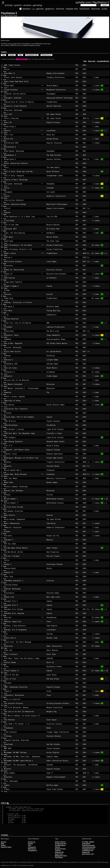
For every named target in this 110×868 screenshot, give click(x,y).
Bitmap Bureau (60, 139)
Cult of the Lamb (22, 225)
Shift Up (60, 662)
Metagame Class (61, 856)
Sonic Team (60, 654)
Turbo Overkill (22, 732)
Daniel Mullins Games (60, 405)
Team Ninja (60, 523)
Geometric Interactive (60, 196)
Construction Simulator (22, 200)
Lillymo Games (60, 360)
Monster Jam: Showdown (22, 491)
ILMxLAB (60, 658)
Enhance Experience (60, 454)
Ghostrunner (22, 331)
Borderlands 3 (22, 159)
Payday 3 (22, 564)
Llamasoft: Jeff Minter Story (22, 450)
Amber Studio (60, 548)
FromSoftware (60, 102)
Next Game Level (60, 597)
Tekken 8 (22, 691)
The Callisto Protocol (22, 703)
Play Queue (59, 857)
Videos (3, 845)
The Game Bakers (60, 167)
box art (92, 61)
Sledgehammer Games (60, 176)
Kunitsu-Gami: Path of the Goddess (22, 417)
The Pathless (22, 720)
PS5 (78, 65)
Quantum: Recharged (22, 589)
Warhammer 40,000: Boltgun (22, 752)
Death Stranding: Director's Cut (22, 249)
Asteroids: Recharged (22, 110)
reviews (27, 5)
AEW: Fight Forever (22, 65)
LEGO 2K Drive (22, 421)
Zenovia (60, 515)
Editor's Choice (60, 842)
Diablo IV (22, 274)
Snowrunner (22, 646)
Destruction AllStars (22, 261)
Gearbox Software (60, 159)
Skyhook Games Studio (60, 441)
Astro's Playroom (22, 118)
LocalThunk (60, 131)
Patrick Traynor (60, 556)
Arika (60, 691)
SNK (60, 323)
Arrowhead (60, 372)
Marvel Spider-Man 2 (22, 470)
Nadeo (60, 728)
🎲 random (25, 9)
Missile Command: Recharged (22, 486)
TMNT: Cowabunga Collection (22, 687)
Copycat (22, 212)
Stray (22, 667)
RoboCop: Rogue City (22, 621)
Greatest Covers (61, 844)
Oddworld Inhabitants (60, 527)
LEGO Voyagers (22, 437)
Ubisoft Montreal (60, 106)
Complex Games (60, 757)
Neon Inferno (22, 515)
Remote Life (22, 597)
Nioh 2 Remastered (22, 523)
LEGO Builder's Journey (22, 429)
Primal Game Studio (60, 458)
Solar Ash (22, 650)
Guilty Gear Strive (22, 351)
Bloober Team (60, 638)
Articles (4, 842)
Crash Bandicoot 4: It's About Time (22, 216)
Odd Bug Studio (60, 679)
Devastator (22, 266)
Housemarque (60, 617)
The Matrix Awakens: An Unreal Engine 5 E (22, 716)
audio (104, 9)
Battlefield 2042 (22, 143)
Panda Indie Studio (60, 789)
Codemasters (60, 315)
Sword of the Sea (22, 675)
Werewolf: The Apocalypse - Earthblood (22, 765)
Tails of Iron (22, 679)
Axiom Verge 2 (22, 126)
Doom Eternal (22, 278)
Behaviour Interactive (60, 478)
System (31, 844)
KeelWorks (60, 233)
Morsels (22, 495)
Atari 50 (22, 122)
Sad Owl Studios (60, 744)
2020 (84, 106)
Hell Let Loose (22, 368)
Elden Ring (22, 298)
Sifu (22, 634)
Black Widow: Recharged (22, 151)
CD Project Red (60, 229)
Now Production (60, 552)
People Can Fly (60, 536)
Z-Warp (22, 789)
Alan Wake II (22, 73)
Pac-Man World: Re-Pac (22, 552)
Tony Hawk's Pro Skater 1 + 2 (22, 724)
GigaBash (22, 339)
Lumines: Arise (22, 454)
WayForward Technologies (60, 204)
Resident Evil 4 (22, 605)
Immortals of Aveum (22, 401)
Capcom (60, 286)
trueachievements (88, 845)
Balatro (22, 131)
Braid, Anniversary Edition (22, 163)
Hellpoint (22, 376)
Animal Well (22, 86)
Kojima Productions (60, 245)
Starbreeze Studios (60, 564)
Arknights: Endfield (22, 98)
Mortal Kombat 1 (22, 499)
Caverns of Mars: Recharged (22, 180)
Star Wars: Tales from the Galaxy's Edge (22, 658)
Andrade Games (60, 364)
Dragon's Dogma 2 (22, 286)
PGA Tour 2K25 (22, 544)
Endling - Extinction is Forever (22, 302)
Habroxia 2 (22, 360)
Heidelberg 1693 (22, 364)
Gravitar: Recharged (22, 347)
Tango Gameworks (60, 335)
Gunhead (22, 356)
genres (40, 9)
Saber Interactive (60, 646)
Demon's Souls (22, 253)
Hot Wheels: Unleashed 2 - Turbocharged (22, 388)
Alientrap (60, 356)
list (85, 61)
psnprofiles (86, 844)
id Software (60, 278)
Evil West (22, 311)
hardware (84, 9)
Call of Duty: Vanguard (22, 176)
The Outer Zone (60, 241)
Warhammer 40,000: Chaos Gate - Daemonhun (22, 757)
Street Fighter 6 (22, 671)
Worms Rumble (22, 773)
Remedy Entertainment (60, 73)
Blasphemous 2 (22, 155)
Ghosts (60, 568)
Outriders (22, 536)
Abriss (22, 69)
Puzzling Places (22, 585)
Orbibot (22, 531)
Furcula (60, 495)
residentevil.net (88, 851)
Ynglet (22, 785)
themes (60, 9)
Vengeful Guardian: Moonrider (22, 740)
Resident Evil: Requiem (22, 613)
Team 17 (60, 773)
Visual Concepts (60, 421)
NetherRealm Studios (60, 499)
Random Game (6, 847)
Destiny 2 (22, 257)
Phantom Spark (22, 568)
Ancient (60, 294)
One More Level (60, 331)
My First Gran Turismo (22, 507)
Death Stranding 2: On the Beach (22, 245)
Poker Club (22, 576)
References (32, 849)
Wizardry (22, 769)
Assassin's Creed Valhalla (22, 106)
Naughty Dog (60, 712)
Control (22, 208)
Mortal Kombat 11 (22, 503)
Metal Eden (22, 482)
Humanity (22, 392)
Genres (58, 847)
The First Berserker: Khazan (22, 707)
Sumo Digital (60, 626)
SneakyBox (60, 151)
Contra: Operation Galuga (22, 204)
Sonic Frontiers (22, 654)
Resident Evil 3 (22, 601)
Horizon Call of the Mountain (22, 380)
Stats (3, 844)
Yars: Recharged (22, 781)
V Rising (22, 736)
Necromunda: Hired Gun (22, 511)
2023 (84, 65)
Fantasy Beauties (22, 319)
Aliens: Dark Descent (22, 77)
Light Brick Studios (60, 429)
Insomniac (60, 470)
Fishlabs (60, 188)
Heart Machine (60, 650)
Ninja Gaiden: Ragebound (22, 519)
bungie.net (86, 852)
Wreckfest (22, 777)
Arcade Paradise (22, 90)
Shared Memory (60, 86)
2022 (84, 90)
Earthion (22, 294)
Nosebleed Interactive (60, 90)
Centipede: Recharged (22, 184)
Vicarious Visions (60, 270)
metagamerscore (88, 849)
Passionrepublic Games (60, 339)
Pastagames (60, 94)
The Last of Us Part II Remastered (22, 712)
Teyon (60, 621)
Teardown (22, 683)
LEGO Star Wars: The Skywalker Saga (22, 433)
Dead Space (22, 237)
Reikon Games (60, 482)
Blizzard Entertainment (60, 274)
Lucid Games (60, 261)
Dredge (22, 290)
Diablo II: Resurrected (22, 270)
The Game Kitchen (60, 155)
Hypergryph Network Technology (60, 98)
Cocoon (22, 196)
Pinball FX (22, 572)
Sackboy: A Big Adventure (22, 626)
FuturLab (60, 581)
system (18, 5)
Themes (58, 851)
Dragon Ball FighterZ (22, 282)
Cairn (22, 167)
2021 (84, 110)
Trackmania (22, 728)
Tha (60, 392)
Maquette (22, 466)
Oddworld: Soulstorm (22, 527)
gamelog (37, 5)
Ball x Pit (22, 135)
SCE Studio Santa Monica (60, 343)
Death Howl (22, 241)
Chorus (22, 188)
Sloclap (60, 634)
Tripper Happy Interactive (60, 732)
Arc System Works (60, 351)
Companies (32, 847)
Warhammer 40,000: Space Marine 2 (22, 761)
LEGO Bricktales (22, 425)
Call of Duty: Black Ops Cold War (22, 171)
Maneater (22, 462)
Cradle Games (60, 376)
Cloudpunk (22, 192)
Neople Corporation (60, 707)
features (95, 9)
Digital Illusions (60, 143)
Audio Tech (59, 854)
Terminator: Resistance (22, 695)
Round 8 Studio (60, 446)
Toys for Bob (60, 216)
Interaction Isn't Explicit (22, 409)
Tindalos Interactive (60, 77)
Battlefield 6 (22, 147)
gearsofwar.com (88, 854)
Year (30, 845)
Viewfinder (22, 744)
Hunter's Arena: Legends (22, 396)
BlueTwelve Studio (60, 667)
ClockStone (60, 425)
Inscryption (22, 405)
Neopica (60, 540)
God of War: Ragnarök (22, 343)
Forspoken (22, 327)
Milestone (60, 384)
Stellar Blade (22, 662)
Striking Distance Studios (60, 703)
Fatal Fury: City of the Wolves (22, 323)
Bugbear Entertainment (60, 777)
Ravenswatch (22, 593)
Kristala (22, 413)
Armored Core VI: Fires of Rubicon (22, 102)
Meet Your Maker (22, 478)
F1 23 (22, 315)
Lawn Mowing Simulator (22, 441)
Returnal (22, 617)
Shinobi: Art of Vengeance (22, 630)
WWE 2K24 (22, 748)
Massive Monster (60, 225)
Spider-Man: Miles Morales (22, 474)
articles (9, 5)
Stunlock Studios (60, 736)
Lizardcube (60, 630)
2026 (84, 98)
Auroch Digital (60, 752)
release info (72, 9)
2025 (84, 81)
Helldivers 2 (22, 372)
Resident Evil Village (22, 609)
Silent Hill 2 (22, 638)
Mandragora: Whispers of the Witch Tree (22, 458)
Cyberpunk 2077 (22, 229)
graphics (50, 9)
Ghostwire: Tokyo (22, 335)
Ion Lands (60, 192)
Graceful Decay (60, 466)
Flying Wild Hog (60, 311)
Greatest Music (60, 845)
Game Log (32, 842)
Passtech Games (60, 593)
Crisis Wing (22, 221)
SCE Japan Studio (60, 114)
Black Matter (60, 368)
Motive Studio (60, 237)
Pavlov (22, 560)
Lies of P (22, 446)
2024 (84, 69)
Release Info (59, 852)
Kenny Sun (60, 135)
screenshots (103, 61)
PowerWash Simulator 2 (22, 581)
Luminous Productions (60, 327)
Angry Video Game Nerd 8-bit (22, 81)
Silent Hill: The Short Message (22, 642)
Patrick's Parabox (22, 556)
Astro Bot (22, 114)
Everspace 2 (22, 306)
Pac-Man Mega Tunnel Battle (22, 548)
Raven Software (60, 171)
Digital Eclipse (60, 122)
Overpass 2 (22, 540)
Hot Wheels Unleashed (22, 384)
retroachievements (89, 847)
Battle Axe (22, 139)
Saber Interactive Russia (60, 761)
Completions (32, 851)
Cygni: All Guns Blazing (22, 233)
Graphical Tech (60, 849)
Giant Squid (60, 675)
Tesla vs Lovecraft (22, 699)
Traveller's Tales (60, 433)
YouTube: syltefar (88, 842)
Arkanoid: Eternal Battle (22, 94)
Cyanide (60, 765)
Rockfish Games (60, 306)
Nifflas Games (60, 785)
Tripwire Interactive (60, 462)
